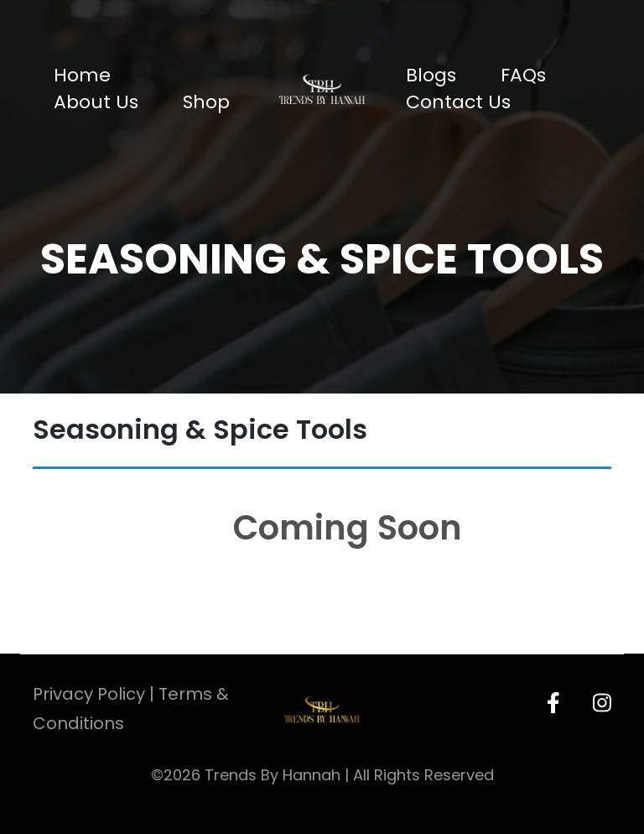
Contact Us (458, 102)
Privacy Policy (89, 694)
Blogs (431, 75)
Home (82, 75)
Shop (206, 102)
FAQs (523, 75)
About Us (96, 102)
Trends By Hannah (273, 775)
